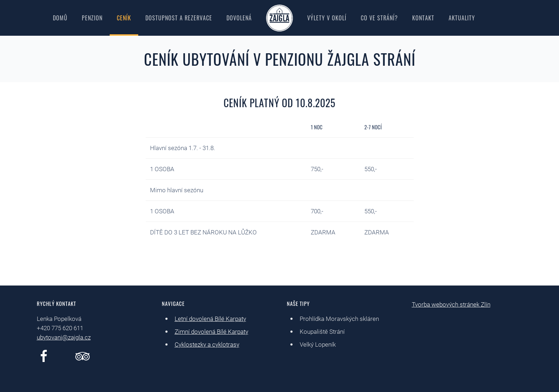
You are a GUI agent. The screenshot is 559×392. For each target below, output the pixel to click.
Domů (60, 18)
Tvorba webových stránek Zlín (451, 304)
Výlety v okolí (327, 18)
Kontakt (423, 18)
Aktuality (462, 18)
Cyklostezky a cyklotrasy (207, 344)
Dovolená (239, 18)
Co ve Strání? (379, 18)
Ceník (124, 18)
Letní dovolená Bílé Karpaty (210, 319)
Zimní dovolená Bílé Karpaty (211, 332)
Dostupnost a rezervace (179, 18)
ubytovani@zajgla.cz (64, 337)
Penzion (92, 18)
